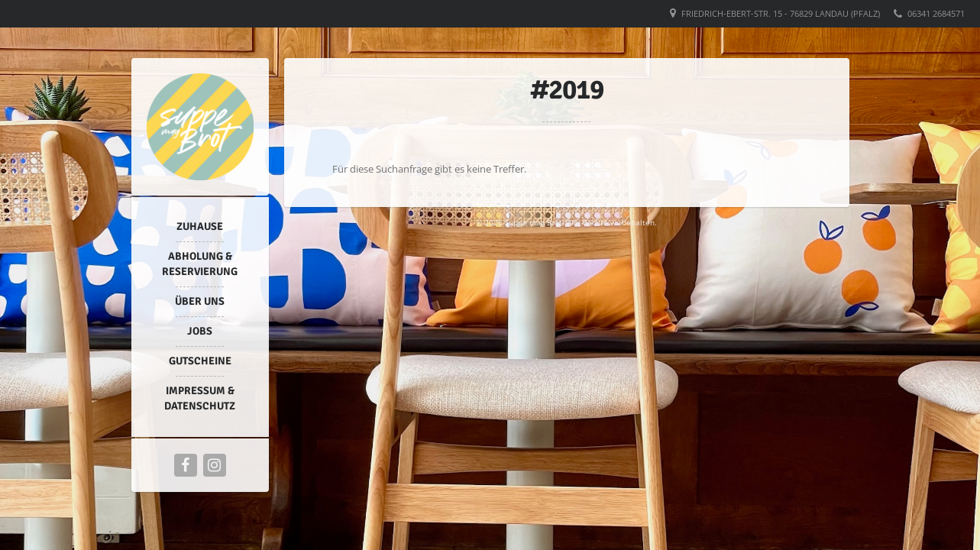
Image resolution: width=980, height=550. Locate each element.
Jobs (200, 331)
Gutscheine (200, 361)
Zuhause (200, 226)
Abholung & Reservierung (200, 264)
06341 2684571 (936, 13)
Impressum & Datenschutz (200, 398)
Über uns (200, 301)
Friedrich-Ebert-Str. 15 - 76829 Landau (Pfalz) (781, 13)
